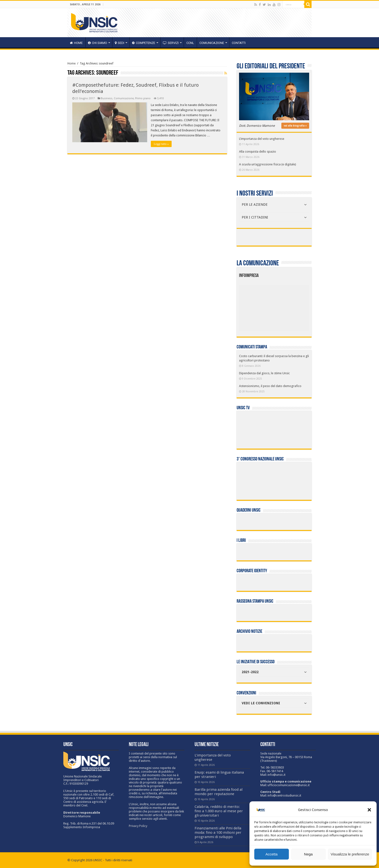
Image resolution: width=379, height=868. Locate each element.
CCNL (190, 43)
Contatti (239, 43)
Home (72, 63)
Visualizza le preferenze (350, 854)
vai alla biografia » (295, 126)
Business (107, 98)
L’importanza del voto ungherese (262, 139)
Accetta (271, 854)
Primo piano (143, 98)
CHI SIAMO (98, 43)
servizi (171, 43)
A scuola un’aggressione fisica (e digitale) (268, 164)
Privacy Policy (138, 826)
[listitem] (289, 306)
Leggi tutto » (161, 144)
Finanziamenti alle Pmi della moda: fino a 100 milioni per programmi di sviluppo (218, 833)
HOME (76, 43)
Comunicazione (212, 43)
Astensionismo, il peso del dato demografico (270, 386)
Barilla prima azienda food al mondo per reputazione (219, 792)
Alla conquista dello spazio (258, 152)
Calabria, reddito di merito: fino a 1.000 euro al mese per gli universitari (219, 811)
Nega (308, 854)
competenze (144, 43)
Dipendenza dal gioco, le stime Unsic (264, 373)
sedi (120, 43)
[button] (369, 810)
